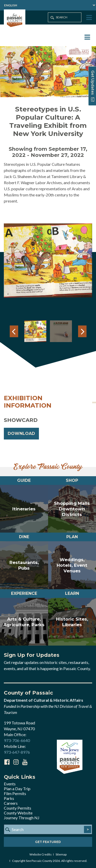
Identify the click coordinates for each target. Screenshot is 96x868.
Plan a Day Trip (17, 789)
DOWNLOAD (21, 433)
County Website (18, 813)
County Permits (18, 808)
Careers (11, 803)
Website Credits (41, 854)
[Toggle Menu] (89, 18)
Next (82, 331)
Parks (9, 798)
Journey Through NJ (22, 818)
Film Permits (15, 793)
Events (10, 784)
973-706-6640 (17, 740)
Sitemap (61, 854)
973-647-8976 (17, 752)
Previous (14, 331)
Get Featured (48, 842)
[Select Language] (48, 5)
